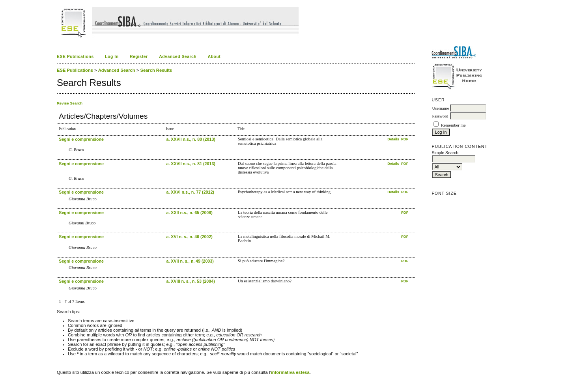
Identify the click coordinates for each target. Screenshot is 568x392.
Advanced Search (178, 57)
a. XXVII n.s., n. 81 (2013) (191, 164)
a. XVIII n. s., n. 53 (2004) (190, 281)
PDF (405, 139)
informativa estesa (290, 372)
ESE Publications (75, 57)
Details (394, 139)
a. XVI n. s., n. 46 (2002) (189, 237)
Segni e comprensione (81, 139)
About (214, 57)
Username (440, 108)
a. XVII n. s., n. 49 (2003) (190, 261)
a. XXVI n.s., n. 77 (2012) (190, 192)
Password (440, 116)
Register (139, 57)
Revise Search (70, 103)
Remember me (453, 125)
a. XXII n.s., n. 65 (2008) (189, 213)
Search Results (156, 70)
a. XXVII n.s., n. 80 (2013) (191, 139)
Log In (112, 57)
